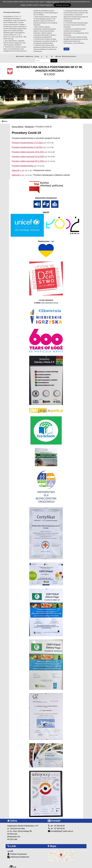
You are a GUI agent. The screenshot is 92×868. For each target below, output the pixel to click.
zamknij (67, 49)
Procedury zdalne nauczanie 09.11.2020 (28, 161)
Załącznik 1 (16, 170)
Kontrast (58, 56)
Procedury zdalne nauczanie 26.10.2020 (28, 157)
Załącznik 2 (16, 175)
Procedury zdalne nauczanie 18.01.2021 (28, 152)
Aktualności (29, 127)
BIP (10, 851)
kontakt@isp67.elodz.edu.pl (60, 831)
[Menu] (46, 121)
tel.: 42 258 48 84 (56, 828)
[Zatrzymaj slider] (46, 116)
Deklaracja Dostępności (18, 857)
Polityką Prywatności (53, 2)
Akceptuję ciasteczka (62, 5)
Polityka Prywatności (17, 854)
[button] (3, 99)
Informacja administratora (69, 56)
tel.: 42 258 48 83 (56, 826)
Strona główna (20, 56)
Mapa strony (29, 56)
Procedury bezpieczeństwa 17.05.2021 (27, 147)
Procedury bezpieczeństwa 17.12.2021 (27, 143)
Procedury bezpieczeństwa (23, 166)
